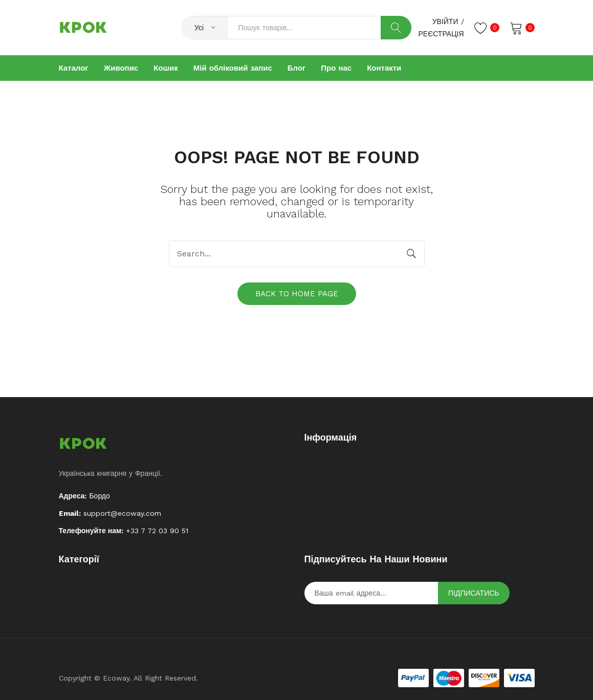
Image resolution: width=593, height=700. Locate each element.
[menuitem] (74, 68)
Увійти (445, 21)
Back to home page (297, 294)
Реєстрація (441, 34)
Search (396, 28)
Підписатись (474, 593)
